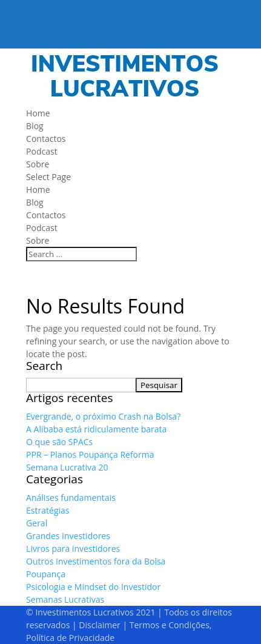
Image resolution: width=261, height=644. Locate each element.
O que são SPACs (59, 442)
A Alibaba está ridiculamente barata (96, 429)
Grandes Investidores (68, 536)
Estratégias (48, 510)
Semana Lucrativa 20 (67, 467)
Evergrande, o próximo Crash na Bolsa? (103, 416)
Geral (37, 523)
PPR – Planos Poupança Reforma (90, 454)
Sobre (38, 164)
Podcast (42, 151)
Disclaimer (99, 625)
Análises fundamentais (71, 498)
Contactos (46, 139)
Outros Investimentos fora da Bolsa (96, 561)
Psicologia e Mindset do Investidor (93, 587)
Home (38, 113)
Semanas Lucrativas (65, 599)
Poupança (46, 574)
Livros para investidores (73, 548)
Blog (35, 126)
